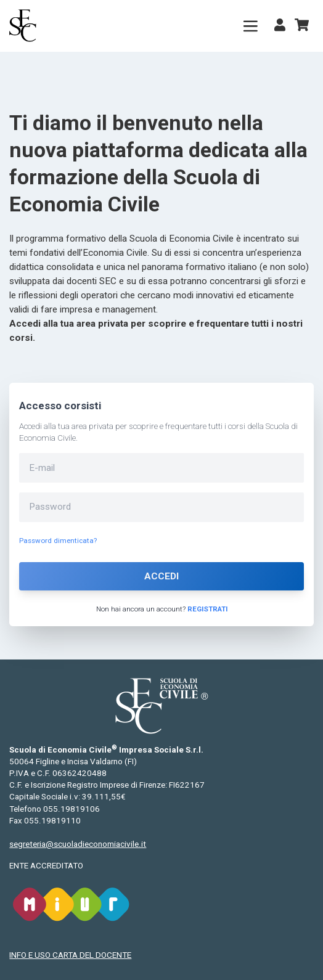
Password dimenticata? (58, 541)
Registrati (207, 609)
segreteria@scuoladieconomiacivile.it (78, 844)
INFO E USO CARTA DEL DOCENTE (70, 955)
